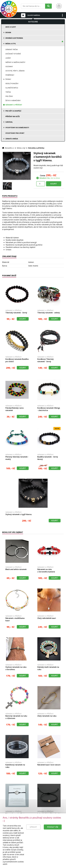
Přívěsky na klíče (13, 116)
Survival (9, 122)
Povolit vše (53, 827)
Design (8, 32)
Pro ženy (9, 96)
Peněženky (10, 75)
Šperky (8, 79)
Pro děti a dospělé (13, 111)
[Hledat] (48, 6)
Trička (8, 92)
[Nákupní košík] (59, 6)
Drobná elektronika (14, 38)
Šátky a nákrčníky (13, 100)
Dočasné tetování (13, 54)
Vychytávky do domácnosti (17, 128)
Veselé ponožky (12, 83)
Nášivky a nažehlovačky (15, 62)
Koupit (54, 184)
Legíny (8, 58)
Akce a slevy (11, 27)
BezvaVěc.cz (9, 148)
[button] (63, 15)
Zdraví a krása (12, 139)
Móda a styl (11, 44)
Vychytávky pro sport (15, 133)
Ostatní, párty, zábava (15, 71)
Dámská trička (12, 49)
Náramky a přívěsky (14, 105)
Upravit (33, 827)
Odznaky (9, 66)
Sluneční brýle (12, 88)
